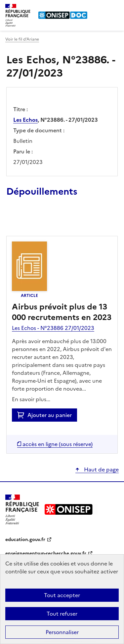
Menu (115, 8)
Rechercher (102, 8)
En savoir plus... (31, 399)
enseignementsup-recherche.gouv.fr (46, 553)
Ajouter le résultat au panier (50, 221)
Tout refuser (62, 614)
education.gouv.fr (25, 540)
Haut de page (101, 469)
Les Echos (25, 120)
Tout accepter (62, 595)
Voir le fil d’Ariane (22, 39)
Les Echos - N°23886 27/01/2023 (53, 328)
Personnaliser (62, 632)
